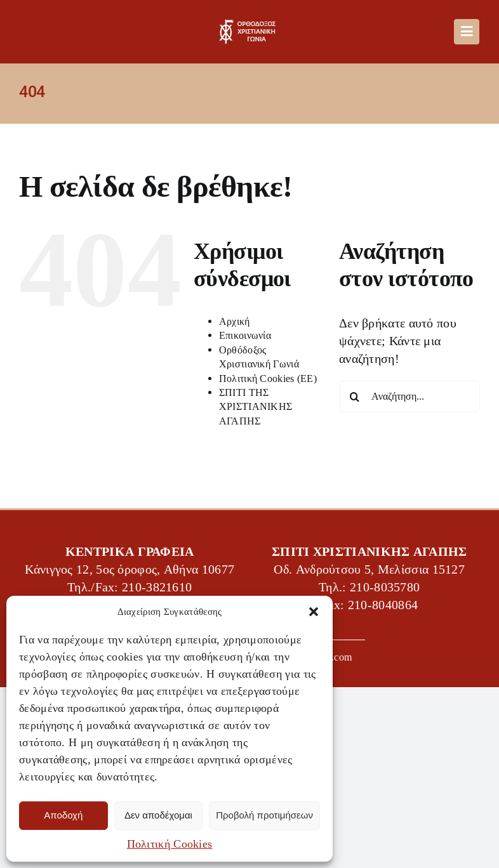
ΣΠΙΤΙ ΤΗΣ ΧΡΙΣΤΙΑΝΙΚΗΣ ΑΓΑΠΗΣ (256, 407)
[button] (314, 612)
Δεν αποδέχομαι (158, 815)
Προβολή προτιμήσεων (264, 815)
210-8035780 (385, 588)
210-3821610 (157, 588)
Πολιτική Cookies (170, 844)
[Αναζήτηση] (355, 397)
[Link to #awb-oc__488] (467, 32)
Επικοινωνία (245, 335)
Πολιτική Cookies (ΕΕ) (268, 378)
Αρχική (235, 321)
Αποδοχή (63, 815)
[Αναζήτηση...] (409, 397)
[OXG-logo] (250, 25)
